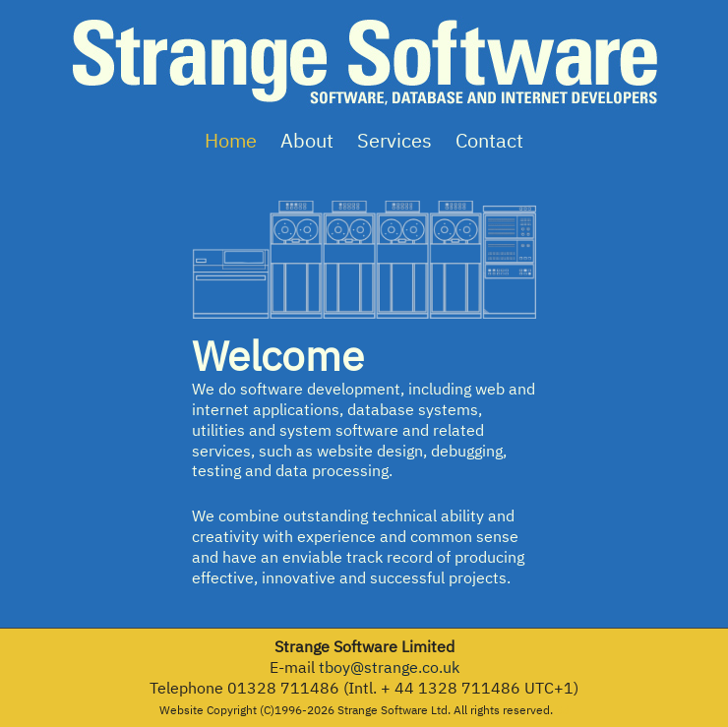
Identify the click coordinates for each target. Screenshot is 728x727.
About (307, 140)
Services (394, 140)
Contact (489, 140)
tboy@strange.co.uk (389, 667)
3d (563, 710)
